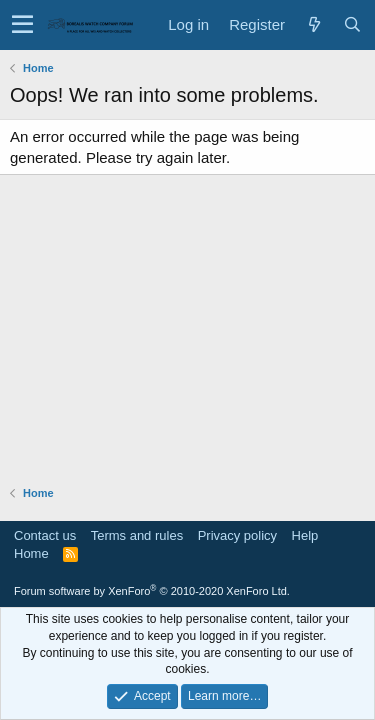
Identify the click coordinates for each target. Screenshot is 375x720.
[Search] (352, 24)
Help (305, 535)
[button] (22, 25)
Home (31, 553)
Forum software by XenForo (152, 591)
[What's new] (314, 24)
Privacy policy (237, 535)
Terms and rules (137, 535)
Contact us (45, 535)
